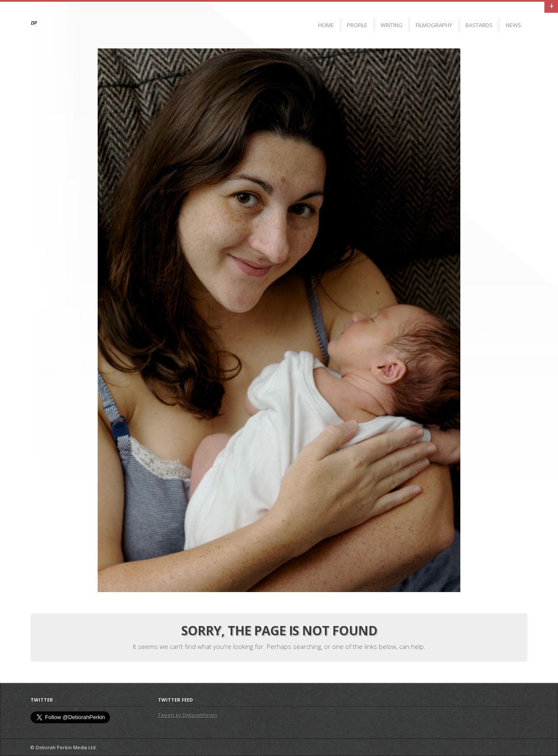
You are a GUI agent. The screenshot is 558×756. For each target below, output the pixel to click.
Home (326, 25)
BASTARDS (479, 25)
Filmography (434, 25)
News (513, 25)
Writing (392, 25)
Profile (357, 25)
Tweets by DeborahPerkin (188, 715)
